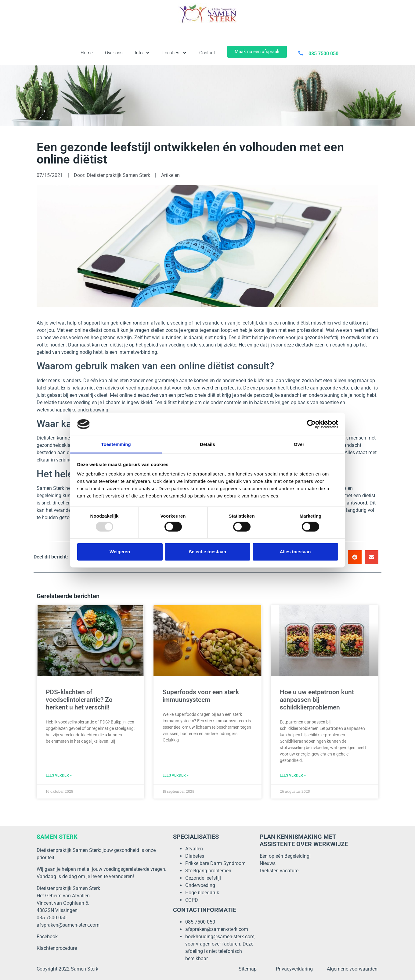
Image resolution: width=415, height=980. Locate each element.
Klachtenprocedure (57, 948)
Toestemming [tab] (116, 444)
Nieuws (268, 863)
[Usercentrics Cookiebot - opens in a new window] (311, 424)
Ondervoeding (200, 885)
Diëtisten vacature (279, 871)
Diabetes (195, 856)
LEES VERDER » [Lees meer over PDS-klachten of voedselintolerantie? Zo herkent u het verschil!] (59, 775)
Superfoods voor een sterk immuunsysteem (201, 696)
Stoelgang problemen (208, 871)
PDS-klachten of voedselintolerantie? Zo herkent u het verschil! (79, 700)
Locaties (175, 53)
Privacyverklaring (294, 969)
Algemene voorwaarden (352, 969)
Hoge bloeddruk (202, 893)
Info (143, 53)
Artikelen (170, 175)
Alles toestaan (295, 552)
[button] (355, 557)
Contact (207, 53)
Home (87, 53)
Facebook (47, 937)
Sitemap (248, 969)
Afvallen (194, 849)
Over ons (114, 53)
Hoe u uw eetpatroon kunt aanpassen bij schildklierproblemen (317, 700)
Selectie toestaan (208, 552)
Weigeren (120, 552)
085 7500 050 (200, 922)
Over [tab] (299, 444)
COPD (192, 900)
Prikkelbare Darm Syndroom (215, 863)
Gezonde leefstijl (203, 878)
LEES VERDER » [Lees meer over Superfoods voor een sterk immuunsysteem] (176, 775)
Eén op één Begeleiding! (285, 856)
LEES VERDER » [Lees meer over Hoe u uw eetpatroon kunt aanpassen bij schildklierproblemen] (293, 775)
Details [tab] (208, 444)
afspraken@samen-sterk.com (68, 925)
